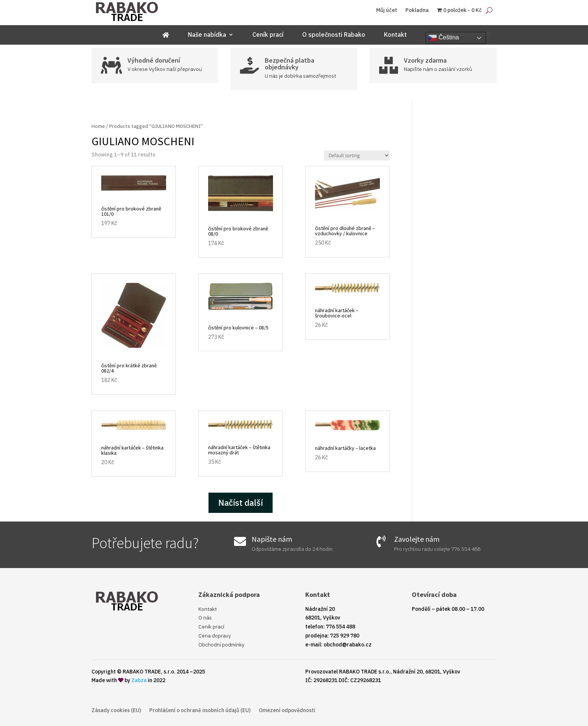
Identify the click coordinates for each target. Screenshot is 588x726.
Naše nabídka (207, 35)
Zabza (139, 680)
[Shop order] (357, 156)
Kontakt (395, 35)
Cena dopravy (215, 636)
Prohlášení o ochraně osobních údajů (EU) (200, 711)
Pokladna (417, 11)
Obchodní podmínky (221, 645)
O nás (205, 618)
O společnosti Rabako (334, 35)
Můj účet (387, 11)
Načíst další (241, 503)
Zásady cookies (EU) (116, 711)
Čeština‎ (443, 38)
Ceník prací (268, 35)
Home (98, 126)
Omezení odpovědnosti (287, 711)
